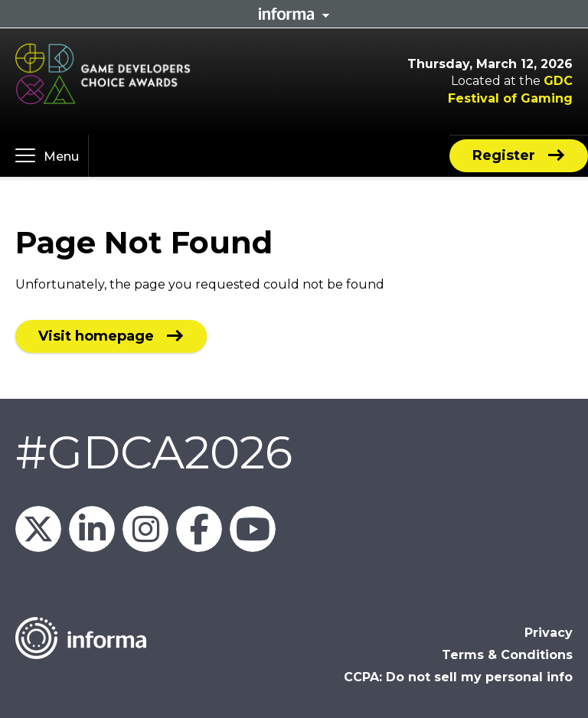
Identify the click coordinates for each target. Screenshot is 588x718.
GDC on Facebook (199, 529)
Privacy (549, 633)
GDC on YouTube (253, 529)
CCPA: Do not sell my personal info (458, 677)
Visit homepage (96, 336)
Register (504, 155)
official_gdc (145, 529)
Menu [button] (61, 157)
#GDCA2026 (154, 452)
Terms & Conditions (507, 655)
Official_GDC (38, 529)
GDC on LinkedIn (92, 529)
